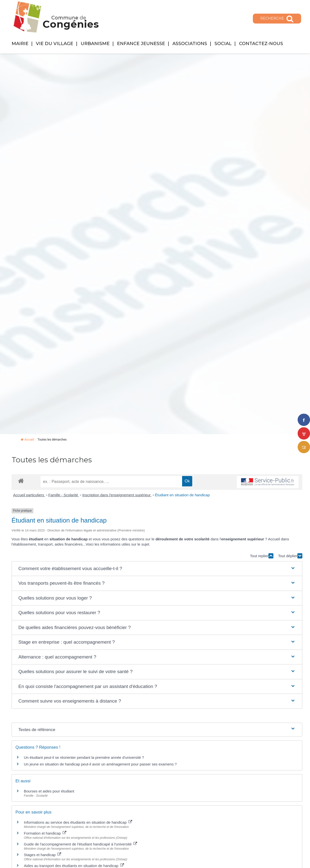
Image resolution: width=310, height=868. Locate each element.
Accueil (27, 440)
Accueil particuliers (29, 495)
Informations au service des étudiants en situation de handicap (78, 822)
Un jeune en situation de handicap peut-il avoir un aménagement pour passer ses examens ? (100, 764)
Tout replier (262, 556)
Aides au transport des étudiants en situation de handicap (74, 866)
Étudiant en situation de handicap (182, 495)
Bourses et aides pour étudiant (49, 791)
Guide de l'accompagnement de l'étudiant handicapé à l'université (81, 844)
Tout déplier (290, 556)
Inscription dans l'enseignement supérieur (117, 495)
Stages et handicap (43, 855)
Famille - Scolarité (64, 495)
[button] (157, 569)
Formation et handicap (45, 833)
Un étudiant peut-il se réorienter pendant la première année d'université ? (84, 757)
